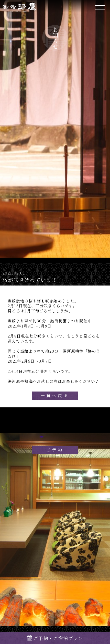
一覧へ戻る (55, 395)
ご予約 (55, 450)
